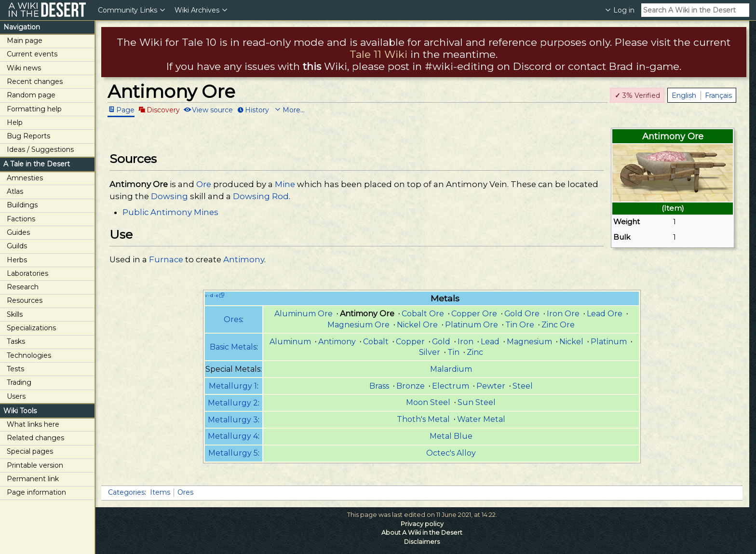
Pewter (491, 386)
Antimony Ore (139, 184)
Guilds (17, 246)
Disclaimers (422, 542)
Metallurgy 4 (233, 436)
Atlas (15, 191)
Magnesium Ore (358, 325)
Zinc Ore (558, 325)
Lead (490, 342)
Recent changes (35, 81)
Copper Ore (474, 314)
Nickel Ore (417, 325)
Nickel (571, 342)
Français (718, 95)
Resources (25, 300)
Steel (523, 386)
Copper (410, 342)
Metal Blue (451, 436)
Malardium (451, 369)
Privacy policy (422, 524)
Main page (25, 41)
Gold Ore (522, 314)
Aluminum (290, 342)
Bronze (411, 386)
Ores (233, 319)
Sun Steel (477, 402)
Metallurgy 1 (233, 386)
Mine (285, 184)
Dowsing (169, 196)
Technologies (29, 355)
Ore (204, 184)
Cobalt (376, 342)
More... (294, 109)
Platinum (609, 342)
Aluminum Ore (304, 314)
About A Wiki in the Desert (422, 533)
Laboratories (27, 273)
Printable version (35, 465)
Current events (32, 54)
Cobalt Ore (423, 314)
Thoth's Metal (423, 419)
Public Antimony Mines (170, 212)
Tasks (16, 341)
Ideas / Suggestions (40, 149)
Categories (126, 492)
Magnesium (529, 342)
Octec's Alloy (451, 453)
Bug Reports (28, 136)
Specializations (31, 328)
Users (16, 396)
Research (23, 287)
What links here (33, 424)
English (684, 95)
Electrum (451, 386)
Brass (379, 386)
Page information (36, 492)
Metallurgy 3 (233, 420)
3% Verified (637, 95)
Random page (31, 95)
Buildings (22, 205)
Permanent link (33, 479)
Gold (441, 342)
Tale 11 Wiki (378, 54)
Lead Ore (605, 314)
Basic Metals (233, 347)
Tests (15, 369)
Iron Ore (563, 314)
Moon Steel (428, 402)
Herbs (17, 260)
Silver (430, 352)
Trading (19, 382)
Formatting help (34, 109)
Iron (466, 342)
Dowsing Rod (261, 196)
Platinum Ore (472, 325)
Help (15, 122)
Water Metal (481, 419)
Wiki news (24, 68)
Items (160, 492)
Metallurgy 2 (233, 403)
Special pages (30, 451)
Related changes (35, 438)
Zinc (475, 352)
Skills (15, 314)
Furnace (166, 259)
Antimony (244, 259)
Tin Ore (520, 325)
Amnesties (25, 178)
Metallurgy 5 (233, 453)
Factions (21, 219)
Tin (453, 352)
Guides (18, 232)
